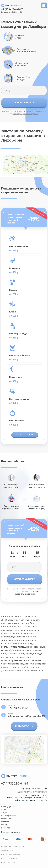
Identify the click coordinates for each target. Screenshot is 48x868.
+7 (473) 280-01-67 (12, 9)
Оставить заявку (24, 103)
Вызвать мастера (24, 726)
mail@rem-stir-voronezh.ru (35, 792)
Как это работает (9, 816)
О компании (7, 819)
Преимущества (8, 807)
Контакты (6, 828)
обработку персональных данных (25, 114)
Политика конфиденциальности (13, 846)
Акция (4, 813)
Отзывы (5, 825)
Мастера (5, 822)
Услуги (4, 810)
